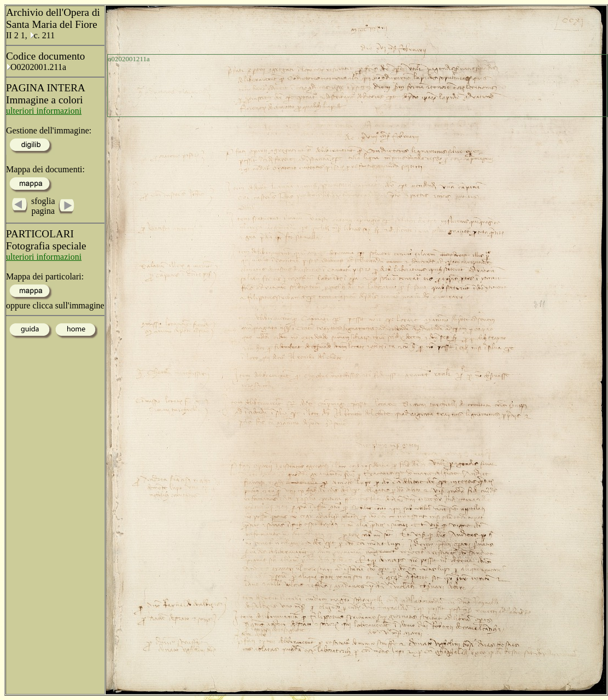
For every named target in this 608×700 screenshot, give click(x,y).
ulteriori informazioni (44, 111)
